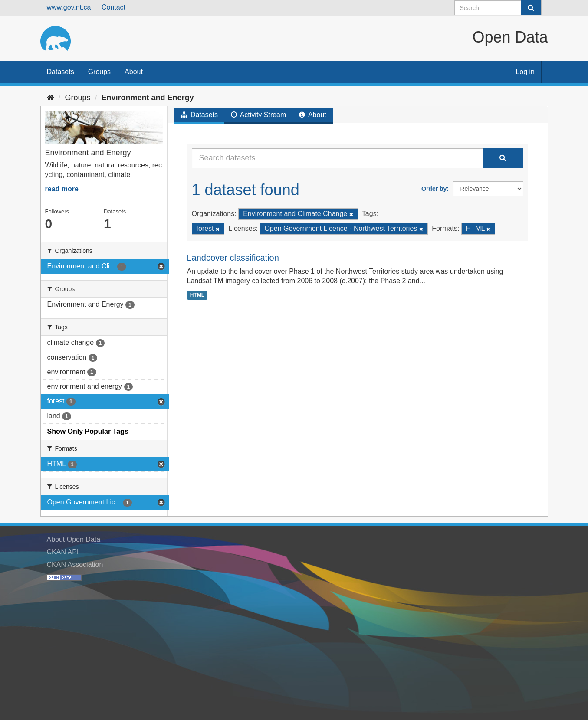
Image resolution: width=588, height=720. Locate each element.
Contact (113, 7)
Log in (525, 72)
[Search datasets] (498, 8)
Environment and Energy (148, 98)
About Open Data (74, 539)
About (134, 72)
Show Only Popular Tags (88, 431)
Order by (434, 189)
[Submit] (531, 8)
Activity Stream (258, 115)
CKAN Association (75, 565)
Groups (99, 72)
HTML (197, 295)
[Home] (51, 98)
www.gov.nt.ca (69, 7)
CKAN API (63, 552)
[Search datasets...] (338, 158)
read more (62, 189)
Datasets (61, 72)
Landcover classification (233, 258)
